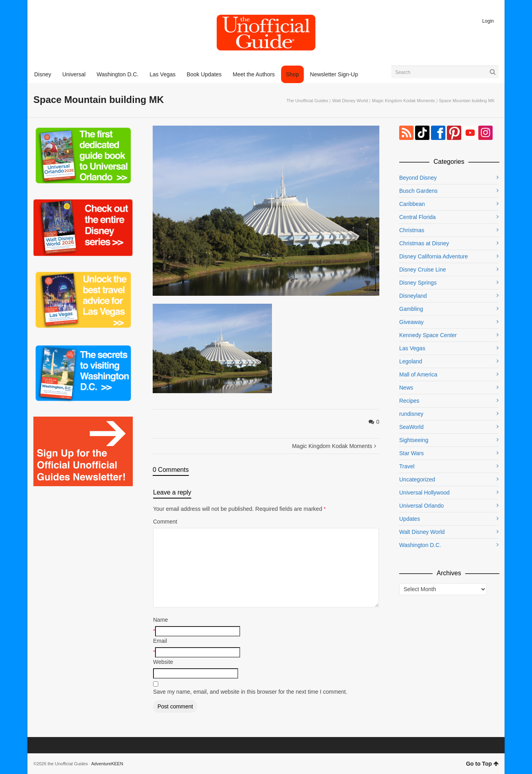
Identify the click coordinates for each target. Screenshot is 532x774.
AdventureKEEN (107, 764)
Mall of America (418, 374)
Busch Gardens (418, 191)
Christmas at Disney (424, 243)
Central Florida (417, 217)
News (406, 388)
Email (160, 641)
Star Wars (412, 453)
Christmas (412, 230)
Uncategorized (417, 479)
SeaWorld (411, 427)
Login (488, 21)
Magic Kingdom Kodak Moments (403, 101)
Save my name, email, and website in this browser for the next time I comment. (250, 692)
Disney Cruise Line (423, 270)
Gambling (411, 309)
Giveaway (411, 322)
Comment (165, 522)
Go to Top (482, 764)
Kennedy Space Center (428, 335)
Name (160, 620)
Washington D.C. (420, 545)
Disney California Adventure (434, 256)
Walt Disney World (350, 101)
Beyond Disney (418, 178)
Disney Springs (418, 283)
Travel (407, 466)
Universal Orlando (421, 506)
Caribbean (412, 204)
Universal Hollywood (424, 493)
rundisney (411, 414)
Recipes (409, 401)
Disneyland (413, 296)
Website (163, 662)
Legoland (411, 361)
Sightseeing (414, 440)
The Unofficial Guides (307, 101)
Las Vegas (412, 348)
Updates (410, 519)
